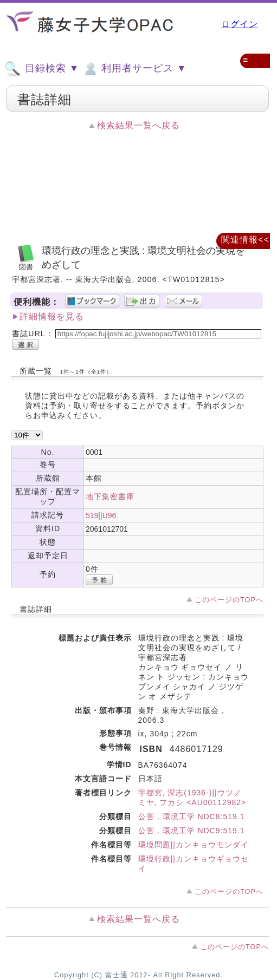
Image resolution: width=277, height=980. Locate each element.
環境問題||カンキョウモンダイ (194, 845)
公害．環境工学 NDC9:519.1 (192, 831)
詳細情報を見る (52, 316)
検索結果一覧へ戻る (138, 125)
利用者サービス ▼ (134, 69)
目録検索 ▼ (42, 69)
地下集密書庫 (110, 496)
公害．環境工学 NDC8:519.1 (192, 816)
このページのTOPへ (229, 600)
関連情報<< (245, 240)
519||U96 (101, 515)
